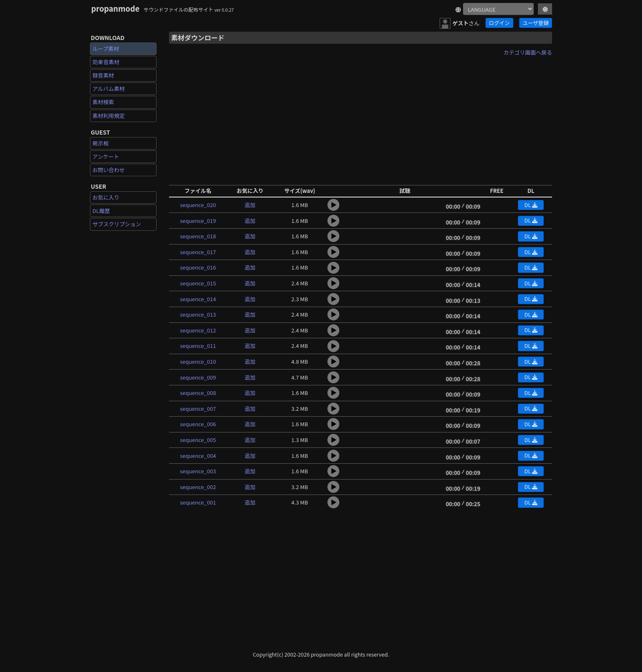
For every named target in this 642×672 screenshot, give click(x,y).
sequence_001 (198, 502)
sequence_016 (198, 267)
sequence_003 (198, 471)
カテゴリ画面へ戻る (528, 52)
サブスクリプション (117, 224)
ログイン (499, 23)
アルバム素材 (109, 89)
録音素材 (103, 75)
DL (531, 205)
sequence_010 (198, 361)
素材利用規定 (109, 116)
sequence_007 (198, 408)
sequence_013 (198, 314)
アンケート (106, 156)
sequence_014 (198, 299)
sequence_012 (198, 330)
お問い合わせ (109, 170)
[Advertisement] (361, 118)
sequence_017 (198, 252)
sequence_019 (198, 221)
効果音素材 (106, 62)
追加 (250, 205)
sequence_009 (198, 377)
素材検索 (103, 102)
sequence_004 (198, 456)
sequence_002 (198, 487)
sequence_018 (198, 236)
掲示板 (101, 143)
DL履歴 (101, 211)
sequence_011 (198, 346)
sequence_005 (198, 440)
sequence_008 (198, 393)
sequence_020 (198, 205)
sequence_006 (198, 424)
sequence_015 (198, 283)
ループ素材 (106, 49)
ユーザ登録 (536, 23)
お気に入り (106, 197)
